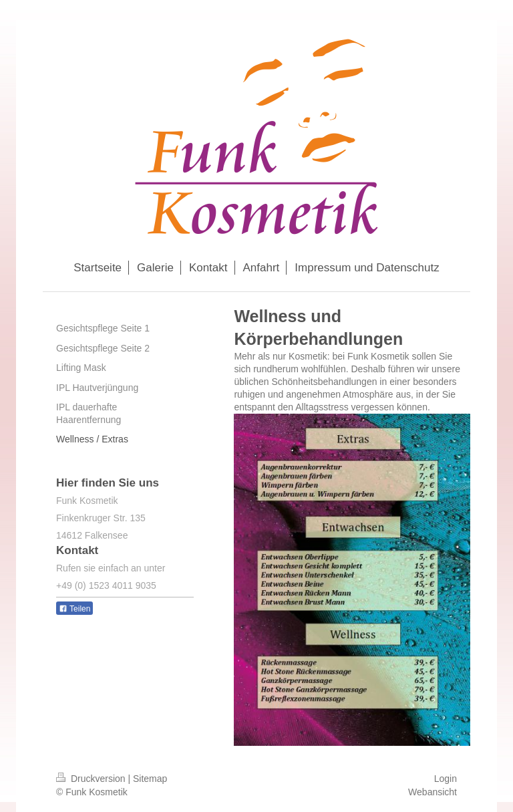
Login (446, 779)
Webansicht (433, 792)
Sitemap (150, 779)
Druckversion (92, 779)
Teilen (74, 609)
